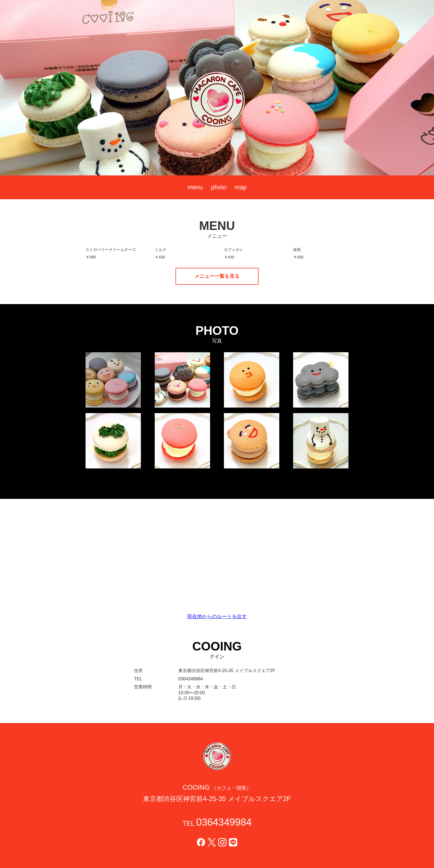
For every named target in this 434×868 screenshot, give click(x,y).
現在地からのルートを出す (217, 616)
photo (219, 187)
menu (195, 187)
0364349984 (224, 822)
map (241, 187)
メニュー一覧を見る (217, 276)
